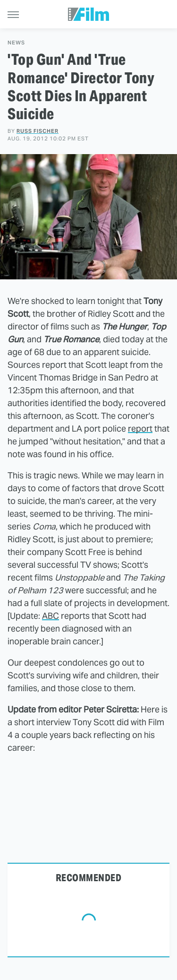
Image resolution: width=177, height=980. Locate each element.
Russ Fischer (38, 131)
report (140, 429)
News (16, 43)
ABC (51, 616)
